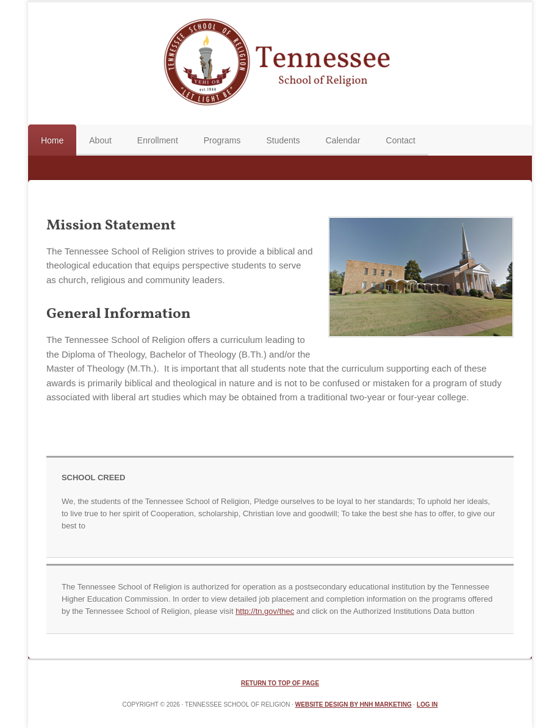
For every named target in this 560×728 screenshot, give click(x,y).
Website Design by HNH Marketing (354, 705)
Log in (427, 705)
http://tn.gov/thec (265, 611)
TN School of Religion (280, 63)
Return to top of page (280, 683)
